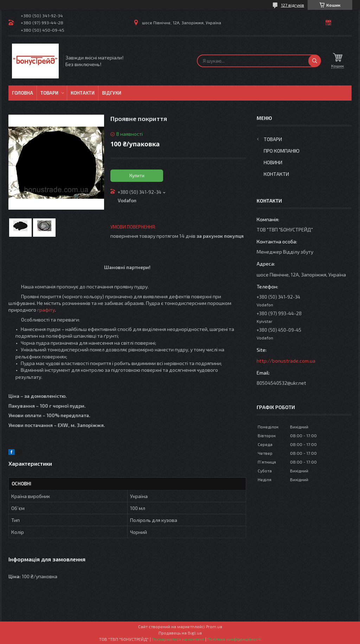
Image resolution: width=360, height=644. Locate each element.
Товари (49, 93)
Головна (22, 93)
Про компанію (282, 151)
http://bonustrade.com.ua (286, 361)
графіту (46, 310)
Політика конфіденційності (234, 639)
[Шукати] (315, 61)
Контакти (83, 93)
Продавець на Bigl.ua (180, 633)
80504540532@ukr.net (281, 383)
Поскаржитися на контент (178, 639)
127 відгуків (292, 5)
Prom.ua (214, 626)
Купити (137, 176)
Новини (273, 162)
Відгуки (112, 93)
